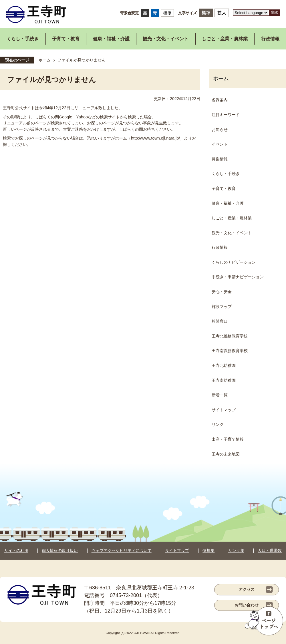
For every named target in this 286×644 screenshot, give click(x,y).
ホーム (45, 60)
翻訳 (275, 12)
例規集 (208, 550)
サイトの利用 (16, 550)
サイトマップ (177, 550)
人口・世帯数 (270, 550)
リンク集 (236, 550)
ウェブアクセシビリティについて (122, 550)
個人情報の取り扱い (60, 550)
